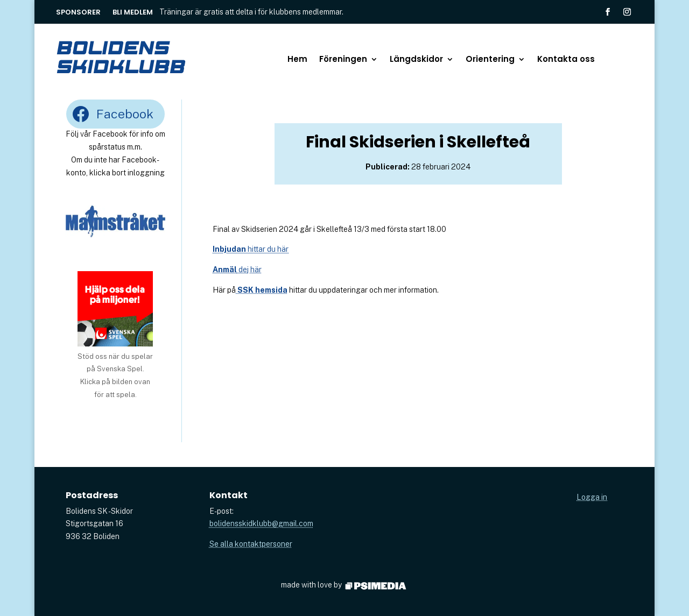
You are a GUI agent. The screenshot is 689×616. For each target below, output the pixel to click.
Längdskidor (416, 60)
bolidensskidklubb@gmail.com (261, 523)
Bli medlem (133, 13)
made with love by (344, 585)
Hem (297, 60)
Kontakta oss (566, 60)
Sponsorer (78, 13)
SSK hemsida (262, 290)
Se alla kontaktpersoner (251, 544)
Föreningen (343, 60)
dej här (237, 270)
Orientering (490, 60)
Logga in (592, 497)
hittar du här (251, 249)
